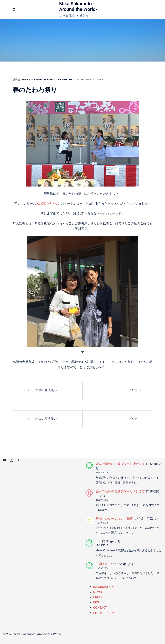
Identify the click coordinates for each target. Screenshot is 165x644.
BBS (98, 541)
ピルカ (133, 390)
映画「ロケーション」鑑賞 (114, 519)
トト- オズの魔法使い (42, 390)
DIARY (99, 80)
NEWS (98, 592)
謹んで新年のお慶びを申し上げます (120, 464)
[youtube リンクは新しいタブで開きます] (4, 460)
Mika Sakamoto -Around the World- (78, 7)
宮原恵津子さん (47, 204)
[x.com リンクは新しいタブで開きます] (18, 460)
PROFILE (99, 597)
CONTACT (100, 608)
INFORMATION (103, 587)
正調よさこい (105, 564)
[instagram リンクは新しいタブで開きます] (11, 460)
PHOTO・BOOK (104, 613)
